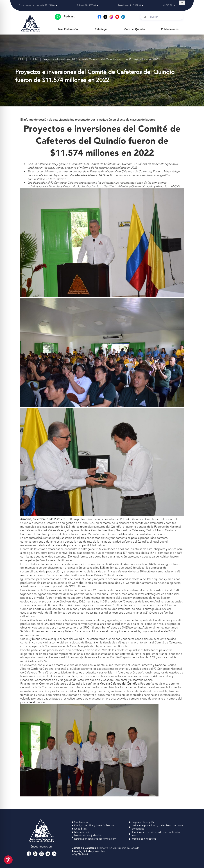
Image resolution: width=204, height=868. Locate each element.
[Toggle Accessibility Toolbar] (8, 860)
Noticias (34, 60)
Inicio (21, 60)
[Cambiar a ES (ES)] (182, 3)
